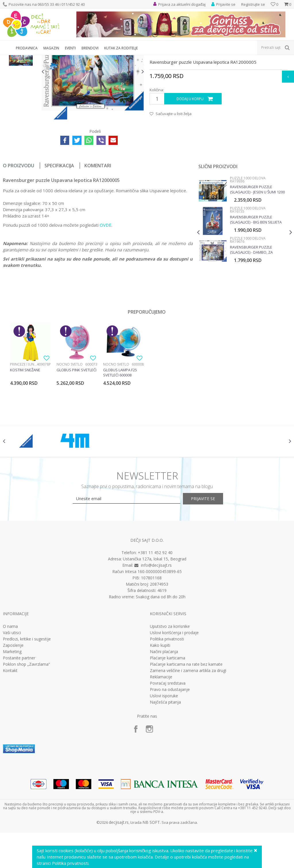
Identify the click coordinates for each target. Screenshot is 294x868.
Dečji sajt (10, 59)
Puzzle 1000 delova (155, 59)
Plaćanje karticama (168, 725)
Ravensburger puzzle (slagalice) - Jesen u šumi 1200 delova (257, 249)
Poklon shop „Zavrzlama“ (26, 731)
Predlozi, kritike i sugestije (27, 706)
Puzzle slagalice (122, 59)
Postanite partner (19, 725)
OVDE (106, 285)
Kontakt (10, 737)
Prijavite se (210, 565)
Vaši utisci (12, 699)
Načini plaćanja (164, 718)
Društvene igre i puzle (88, 59)
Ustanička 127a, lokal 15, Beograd (155, 626)
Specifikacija (59, 225)
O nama (10, 693)
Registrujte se (253, 4)
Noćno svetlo (70, 424)
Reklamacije (161, 743)
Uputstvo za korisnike (170, 693)
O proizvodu (19, 225)
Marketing (12, 718)
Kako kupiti (160, 712)
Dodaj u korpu (190, 159)
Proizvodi (29, 59)
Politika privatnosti (167, 706)
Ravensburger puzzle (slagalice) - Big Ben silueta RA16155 (255, 279)
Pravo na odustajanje (170, 756)
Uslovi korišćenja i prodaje (174, 699)
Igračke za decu (54, 59)
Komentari (98, 225)
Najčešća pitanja (165, 769)
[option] (21, 93)
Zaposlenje (13, 712)
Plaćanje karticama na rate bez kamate (186, 731)
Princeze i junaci (23, 424)
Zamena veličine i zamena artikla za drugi (188, 737)
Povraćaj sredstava (168, 750)
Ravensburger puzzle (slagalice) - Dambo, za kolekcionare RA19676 (251, 309)
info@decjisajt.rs (156, 632)
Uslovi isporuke (164, 762)
